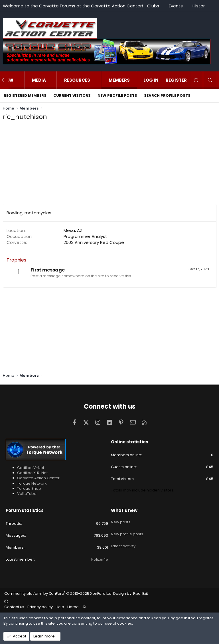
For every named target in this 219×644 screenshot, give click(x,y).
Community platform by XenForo (58, 593)
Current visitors (72, 95)
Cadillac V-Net (31, 468)
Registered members (25, 95)
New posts (121, 520)
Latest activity (123, 541)
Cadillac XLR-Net (32, 473)
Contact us (14, 607)
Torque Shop (29, 488)
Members (119, 80)
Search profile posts (167, 95)
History (200, 6)
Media (39, 80)
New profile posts (117, 95)
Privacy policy (40, 607)
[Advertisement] (109, 164)
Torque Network (32, 483)
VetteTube (27, 494)
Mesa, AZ (73, 230)
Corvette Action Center (38, 478)
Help (60, 607)
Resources (77, 80)
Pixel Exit (141, 593)
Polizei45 (100, 559)
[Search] (210, 80)
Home (73, 607)
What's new (124, 510)
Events (176, 6)
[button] (19, 80)
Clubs (153, 6)
